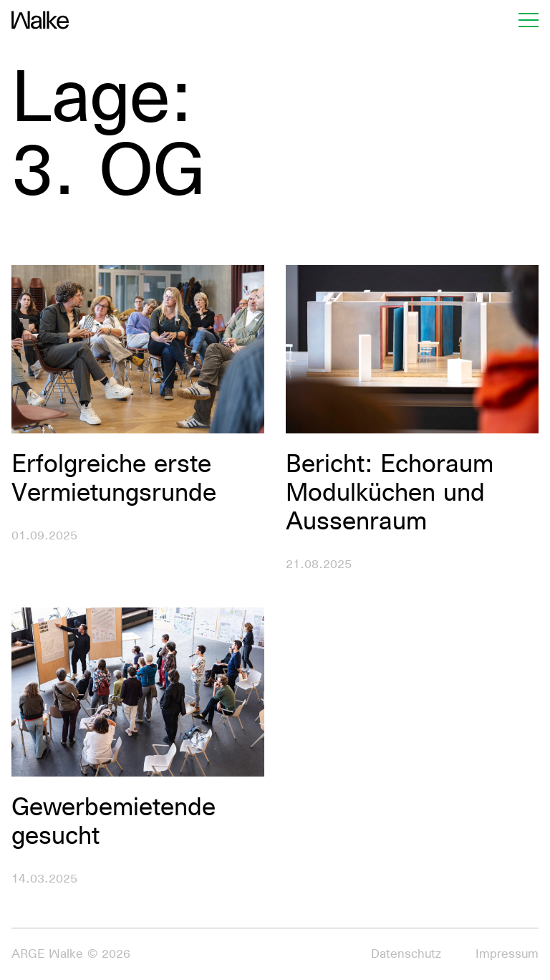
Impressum (507, 954)
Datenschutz (406, 954)
